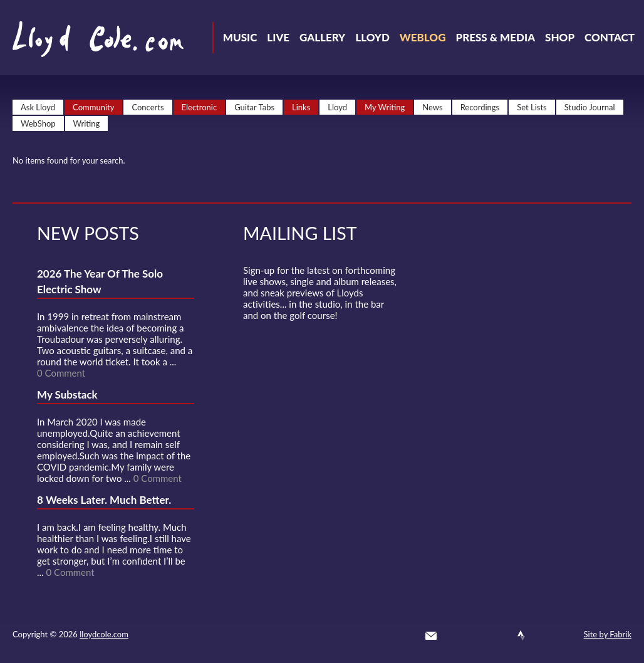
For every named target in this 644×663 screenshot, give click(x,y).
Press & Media (495, 37)
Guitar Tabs (254, 107)
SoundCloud (499, 635)
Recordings (480, 107)
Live (278, 37)
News (432, 107)
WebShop (38, 123)
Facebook (476, 635)
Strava (521, 635)
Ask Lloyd (38, 107)
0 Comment (61, 373)
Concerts (148, 107)
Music (240, 37)
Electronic (200, 107)
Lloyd (372, 37)
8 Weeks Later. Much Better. (104, 500)
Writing (87, 123)
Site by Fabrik (608, 634)
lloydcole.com (104, 634)
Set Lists (532, 107)
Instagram (544, 635)
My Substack (67, 394)
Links (301, 107)
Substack (566, 635)
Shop (560, 37)
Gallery (322, 37)
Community (93, 107)
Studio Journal (590, 107)
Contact (610, 37)
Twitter (454, 635)
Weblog (423, 37)
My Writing (385, 107)
